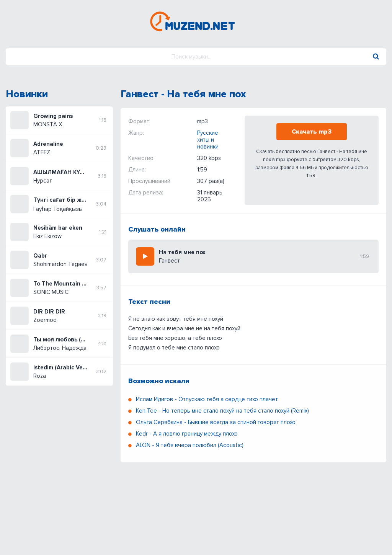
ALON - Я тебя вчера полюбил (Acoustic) (190, 445)
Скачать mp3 (312, 132)
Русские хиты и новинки (208, 140)
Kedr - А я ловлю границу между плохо (187, 434)
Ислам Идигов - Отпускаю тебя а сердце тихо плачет (207, 399)
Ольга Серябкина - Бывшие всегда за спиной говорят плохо (216, 422)
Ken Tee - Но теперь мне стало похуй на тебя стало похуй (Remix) (222, 411)
